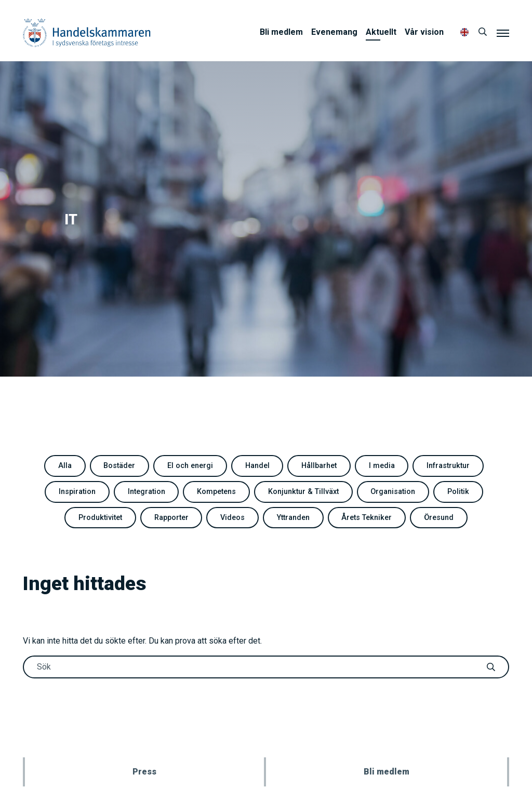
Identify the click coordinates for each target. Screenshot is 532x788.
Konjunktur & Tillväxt (303, 492)
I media (382, 466)
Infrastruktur (448, 466)
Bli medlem (281, 32)
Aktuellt (381, 32)
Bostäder (119, 466)
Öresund (439, 518)
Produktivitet (100, 518)
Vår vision (424, 32)
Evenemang (334, 32)
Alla (65, 466)
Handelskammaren (87, 32)
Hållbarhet (319, 466)
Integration (147, 492)
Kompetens (216, 492)
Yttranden (293, 518)
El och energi (190, 466)
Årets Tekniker (367, 518)
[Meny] (503, 33)
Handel (257, 466)
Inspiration (77, 492)
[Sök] (483, 32)
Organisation (393, 492)
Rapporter (171, 518)
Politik (458, 492)
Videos (232, 518)
